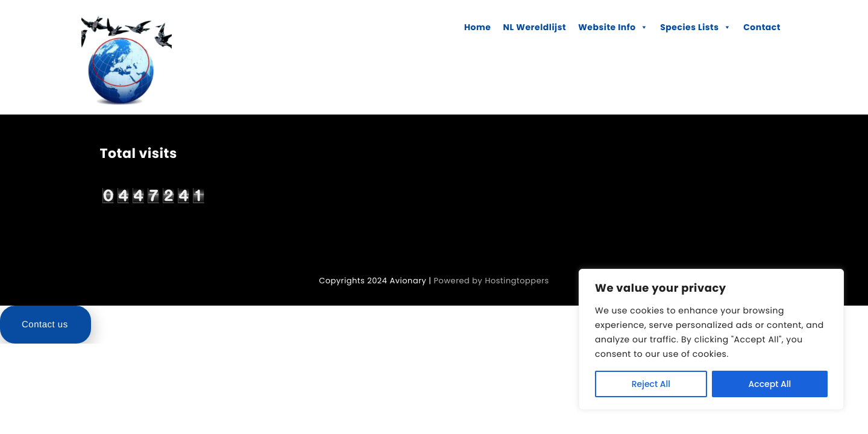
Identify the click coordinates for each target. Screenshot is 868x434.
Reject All (651, 384)
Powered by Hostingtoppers (492, 281)
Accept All (770, 384)
